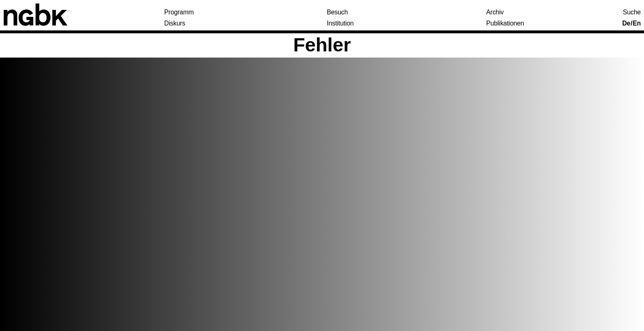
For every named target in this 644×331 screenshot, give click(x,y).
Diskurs (175, 23)
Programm (179, 12)
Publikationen (505, 23)
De (626, 23)
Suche (632, 12)
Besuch (337, 12)
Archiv (495, 12)
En (637, 23)
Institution (340, 23)
